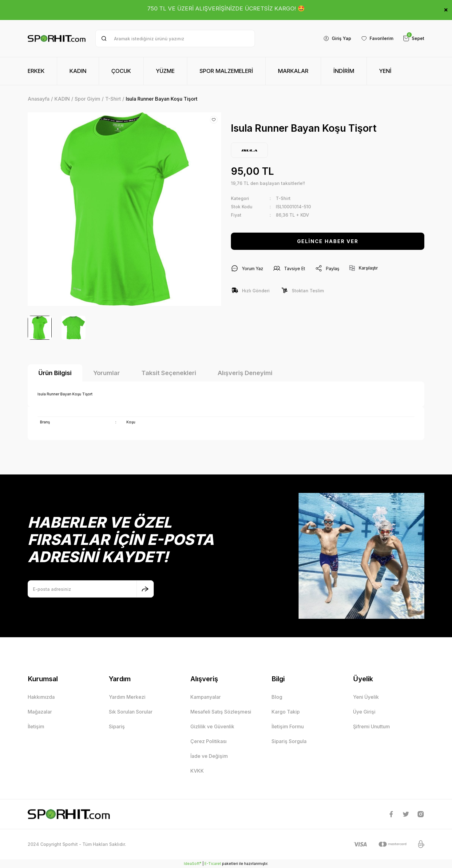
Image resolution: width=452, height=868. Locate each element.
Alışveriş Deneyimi (245, 373)
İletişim (36, 726)
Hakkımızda (41, 697)
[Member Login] (337, 38)
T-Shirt (283, 198)
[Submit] (145, 589)
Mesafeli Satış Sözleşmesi (221, 712)
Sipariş (117, 726)
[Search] (175, 38)
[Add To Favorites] (214, 120)
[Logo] (57, 39)
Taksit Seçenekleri (169, 373)
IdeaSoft (192, 863)
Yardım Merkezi (127, 697)
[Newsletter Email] (91, 589)
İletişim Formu (288, 726)
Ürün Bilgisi (55, 373)
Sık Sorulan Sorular (131, 712)
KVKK (197, 771)
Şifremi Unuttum (371, 726)
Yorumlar (107, 373)
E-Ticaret (213, 864)
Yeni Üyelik (366, 697)
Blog (277, 697)
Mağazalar (40, 712)
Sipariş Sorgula (289, 741)
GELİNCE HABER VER (328, 241)
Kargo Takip (286, 712)
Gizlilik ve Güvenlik (212, 726)
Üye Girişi (364, 712)
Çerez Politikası (208, 741)
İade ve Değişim (209, 756)
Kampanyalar (206, 697)
